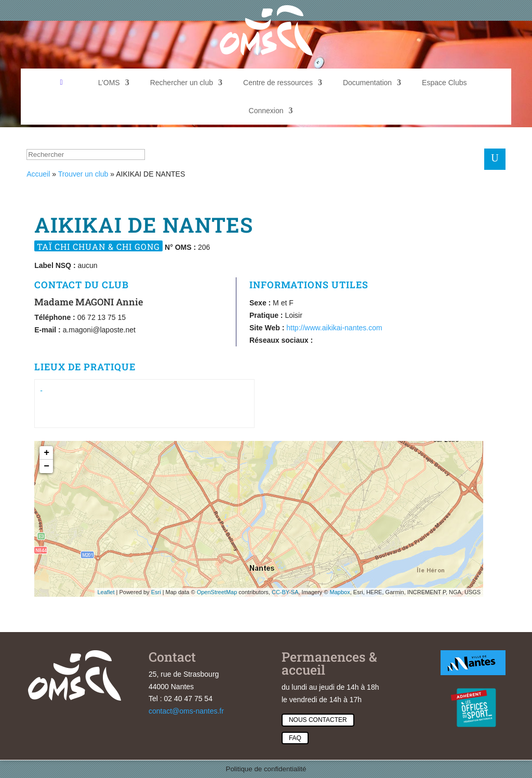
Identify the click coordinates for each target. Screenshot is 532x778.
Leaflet (106, 592)
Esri (156, 592)
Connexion (266, 111)
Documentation (367, 83)
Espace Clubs (444, 83)
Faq (295, 738)
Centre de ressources (278, 83)
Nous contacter (318, 720)
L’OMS (109, 83)
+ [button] (46, 453)
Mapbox (340, 592)
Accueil (38, 174)
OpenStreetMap (217, 592)
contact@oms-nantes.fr (186, 711)
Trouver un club (83, 174)
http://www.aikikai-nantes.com (334, 328)
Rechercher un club (182, 83)
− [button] (46, 466)
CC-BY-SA (285, 592)
